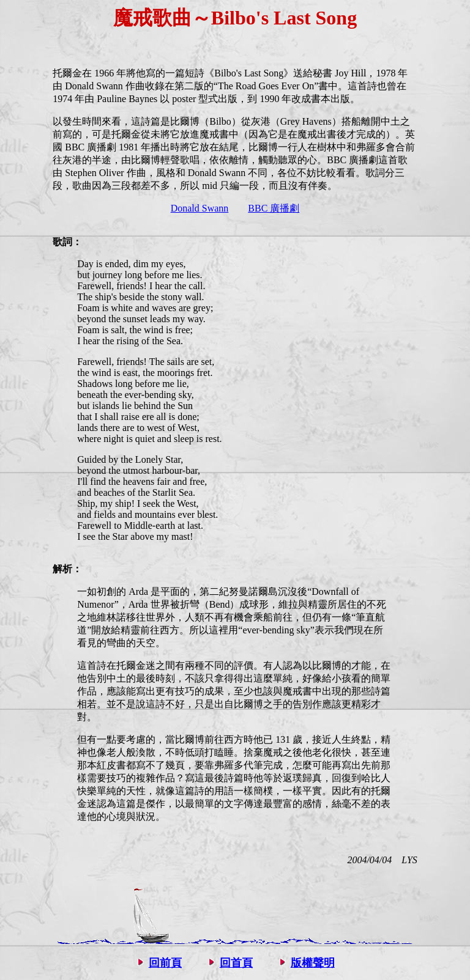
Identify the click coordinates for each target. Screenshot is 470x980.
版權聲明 (313, 963)
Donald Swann (200, 208)
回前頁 (165, 963)
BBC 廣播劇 (274, 208)
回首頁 (236, 963)
